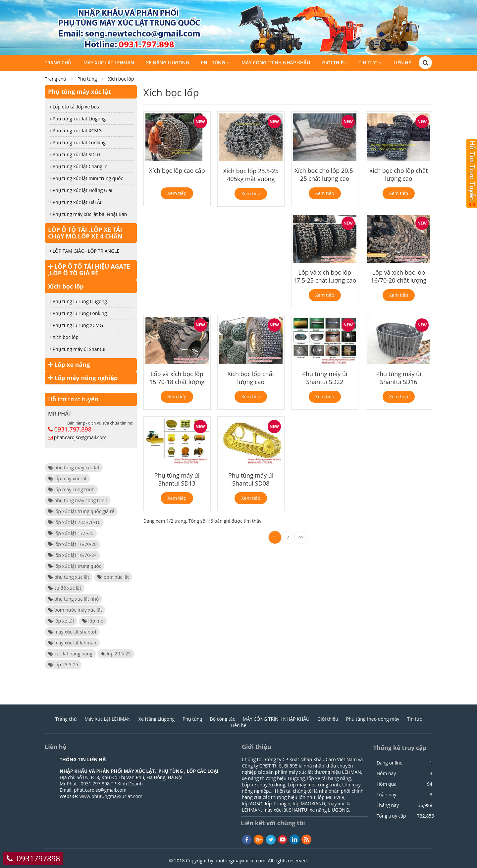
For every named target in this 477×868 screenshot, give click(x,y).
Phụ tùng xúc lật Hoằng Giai (81, 190)
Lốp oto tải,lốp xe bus (74, 107)
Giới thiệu (334, 64)
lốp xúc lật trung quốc (75, 566)
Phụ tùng (213, 64)
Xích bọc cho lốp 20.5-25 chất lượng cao (325, 174)
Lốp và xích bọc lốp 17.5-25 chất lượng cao (325, 276)
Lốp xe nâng (69, 365)
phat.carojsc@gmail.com (80, 437)
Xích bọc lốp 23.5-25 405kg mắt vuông (251, 175)
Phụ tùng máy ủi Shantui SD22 (325, 378)
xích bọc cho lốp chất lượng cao (399, 174)
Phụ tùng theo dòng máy (373, 719)
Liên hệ (402, 64)
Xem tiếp (177, 193)
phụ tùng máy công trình (78, 500)
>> (301, 537)
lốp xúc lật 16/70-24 (72, 555)
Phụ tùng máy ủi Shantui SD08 (251, 479)
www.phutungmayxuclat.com (111, 796)
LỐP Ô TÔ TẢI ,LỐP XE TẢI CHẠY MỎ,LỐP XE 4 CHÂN (85, 233)
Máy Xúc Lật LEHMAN (109, 64)
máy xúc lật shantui (72, 632)
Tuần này (387, 795)
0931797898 (38, 858)
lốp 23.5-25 (63, 665)
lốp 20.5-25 (116, 654)
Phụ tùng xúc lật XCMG (76, 131)
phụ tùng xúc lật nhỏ (73, 599)
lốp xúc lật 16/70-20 (72, 544)
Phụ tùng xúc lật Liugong (78, 119)
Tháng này (388, 805)
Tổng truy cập (391, 816)
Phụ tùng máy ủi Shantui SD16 (398, 378)
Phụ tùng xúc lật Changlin (79, 166)
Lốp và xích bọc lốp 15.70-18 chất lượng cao (177, 382)
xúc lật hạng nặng (70, 654)
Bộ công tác (223, 719)
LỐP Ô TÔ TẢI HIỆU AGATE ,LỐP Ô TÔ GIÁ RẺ (89, 270)
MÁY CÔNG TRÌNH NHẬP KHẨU (276, 64)
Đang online (390, 763)
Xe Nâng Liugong (168, 64)
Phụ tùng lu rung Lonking (78, 313)
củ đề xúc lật (65, 588)
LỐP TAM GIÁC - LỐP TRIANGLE (84, 251)
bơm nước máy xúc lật (75, 610)
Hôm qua (387, 784)
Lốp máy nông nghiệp (83, 378)
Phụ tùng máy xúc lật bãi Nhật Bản (88, 214)
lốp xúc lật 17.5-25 (71, 533)
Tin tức (368, 64)
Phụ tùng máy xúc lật (79, 92)
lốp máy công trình (71, 489)
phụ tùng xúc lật (69, 577)
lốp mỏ (93, 621)
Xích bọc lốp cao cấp (177, 170)
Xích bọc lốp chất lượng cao (251, 378)
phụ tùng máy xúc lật (74, 467)
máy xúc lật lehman (72, 643)
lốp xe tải (61, 621)
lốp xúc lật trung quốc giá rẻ (81, 511)
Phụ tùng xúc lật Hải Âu (76, 202)
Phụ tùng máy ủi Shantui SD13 (177, 479)
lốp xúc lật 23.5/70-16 (74, 522)
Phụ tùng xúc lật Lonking (78, 142)
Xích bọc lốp (121, 79)
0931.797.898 (73, 429)
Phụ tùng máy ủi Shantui (78, 349)
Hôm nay (386, 773)
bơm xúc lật (113, 577)
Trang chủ (58, 64)
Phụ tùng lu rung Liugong (78, 301)
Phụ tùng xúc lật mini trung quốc (86, 178)
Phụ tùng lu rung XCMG (76, 325)
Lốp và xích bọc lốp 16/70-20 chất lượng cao (399, 280)
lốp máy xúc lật (67, 478)
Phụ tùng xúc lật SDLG (75, 154)
